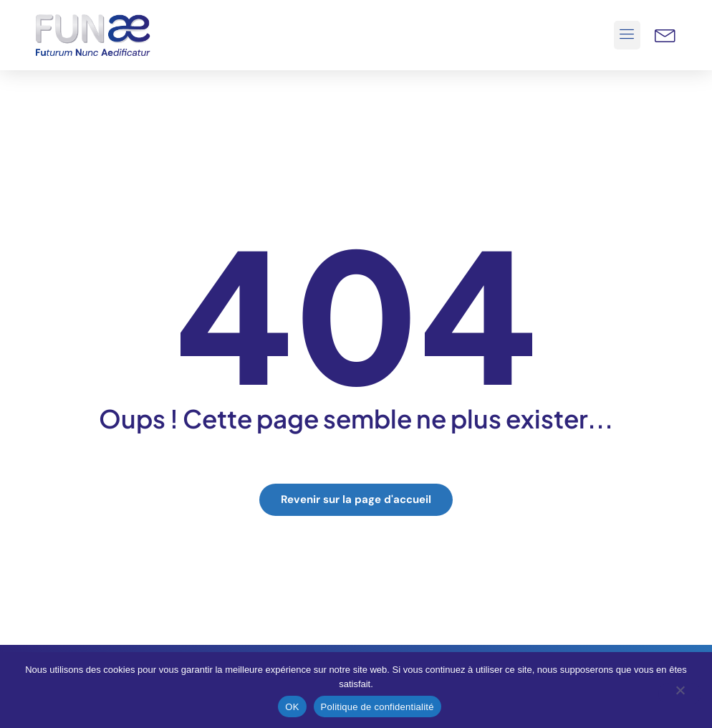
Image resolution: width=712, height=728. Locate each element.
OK (292, 707)
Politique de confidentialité (377, 707)
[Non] (680, 694)
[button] (627, 35)
